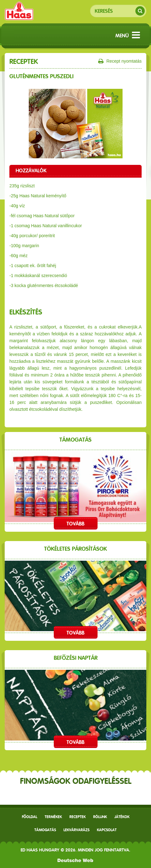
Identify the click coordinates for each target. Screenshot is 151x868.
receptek (78, 817)
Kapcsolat (107, 830)
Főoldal (30, 817)
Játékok (122, 817)
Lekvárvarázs (76, 830)
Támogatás (45, 830)
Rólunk (100, 817)
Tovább (75, 524)
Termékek (53, 817)
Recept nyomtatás (120, 61)
